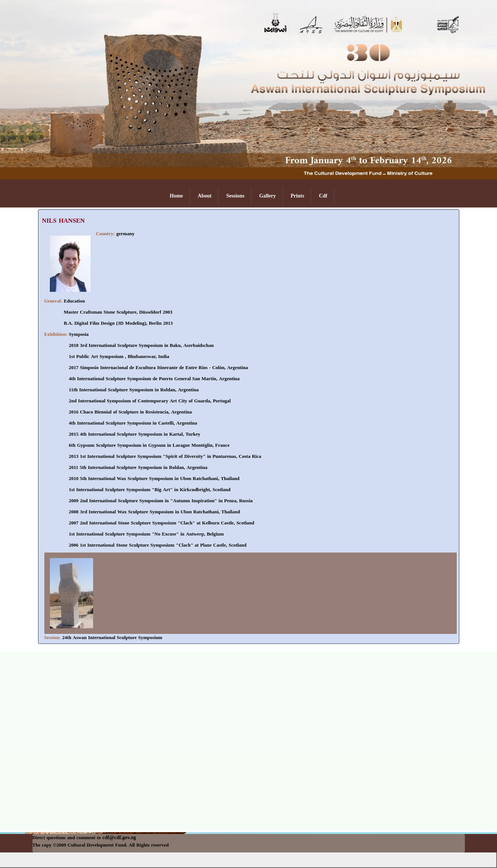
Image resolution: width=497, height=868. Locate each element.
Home (176, 196)
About (205, 196)
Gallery (267, 196)
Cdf (323, 196)
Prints (298, 196)
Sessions (235, 196)
